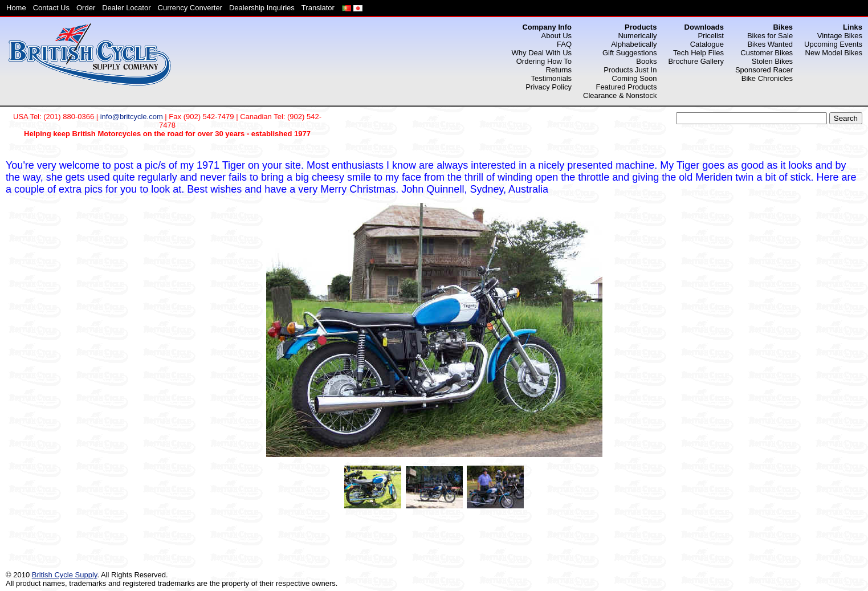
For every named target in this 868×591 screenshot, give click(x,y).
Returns (559, 70)
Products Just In (630, 70)
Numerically (637, 36)
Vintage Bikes (840, 36)
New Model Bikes (834, 53)
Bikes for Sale (770, 36)
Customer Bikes (767, 53)
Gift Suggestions (629, 53)
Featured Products (626, 87)
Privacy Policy (549, 87)
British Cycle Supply (65, 575)
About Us (557, 36)
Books (646, 61)
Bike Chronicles (767, 78)
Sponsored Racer (764, 70)
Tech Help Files (698, 53)
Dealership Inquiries (262, 8)
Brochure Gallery (696, 61)
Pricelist (711, 36)
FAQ (564, 44)
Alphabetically (634, 44)
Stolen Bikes (772, 61)
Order (86, 8)
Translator (318, 8)
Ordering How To (544, 61)
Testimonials (552, 78)
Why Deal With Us (542, 53)
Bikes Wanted (770, 44)
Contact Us (51, 8)
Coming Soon (635, 78)
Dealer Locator (126, 8)
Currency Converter (190, 8)
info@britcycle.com (132, 117)
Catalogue (707, 44)
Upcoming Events (833, 44)
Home (16, 8)
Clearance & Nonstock (620, 95)
